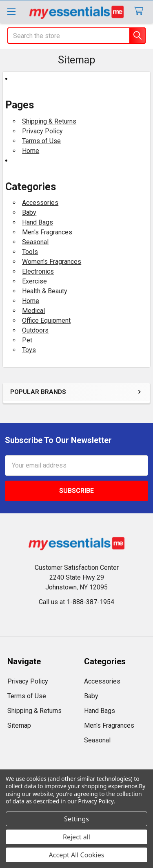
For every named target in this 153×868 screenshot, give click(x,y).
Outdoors (35, 330)
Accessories (40, 203)
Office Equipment (46, 320)
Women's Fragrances (52, 262)
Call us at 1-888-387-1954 (76, 602)
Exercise (34, 281)
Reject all (76, 837)
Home (31, 151)
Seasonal (35, 242)
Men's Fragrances (47, 232)
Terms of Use (41, 141)
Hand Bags (38, 222)
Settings (76, 819)
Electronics (38, 271)
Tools (30, 252)
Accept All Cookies (77, 855)
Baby (29, 213)
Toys (29, 350)
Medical (33, 311)
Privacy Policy (42, 131)
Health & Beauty (45, 291)
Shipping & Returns (49, 121)
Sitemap (19, 725)
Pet (27, 340)
